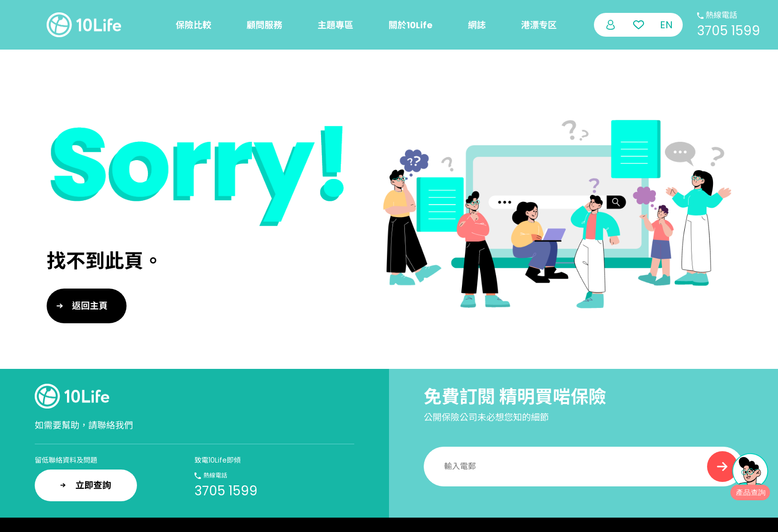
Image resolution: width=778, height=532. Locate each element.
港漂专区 (539, 25)
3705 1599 (729, 31)
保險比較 (194, 25)
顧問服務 (264, 25)
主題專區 (335, 25)
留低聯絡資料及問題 (66, 460)
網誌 (477, 25)
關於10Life (411, 25)
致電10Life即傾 (218, 460)
